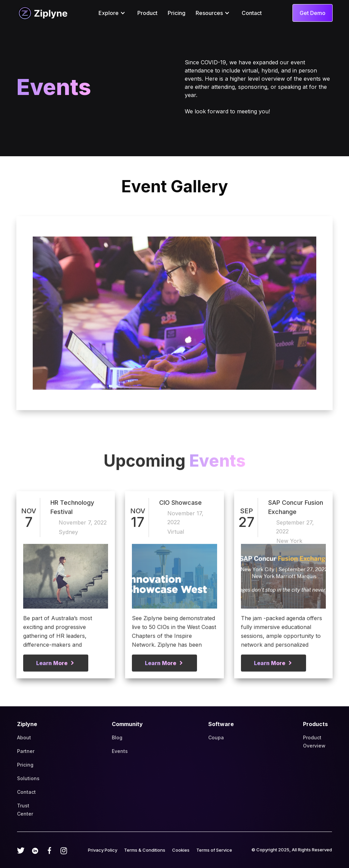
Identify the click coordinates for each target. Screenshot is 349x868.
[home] (42, 13)
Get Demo (313, 13)
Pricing (177, 13)
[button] (113, 13)
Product (147, 13)
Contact (252, 13)
